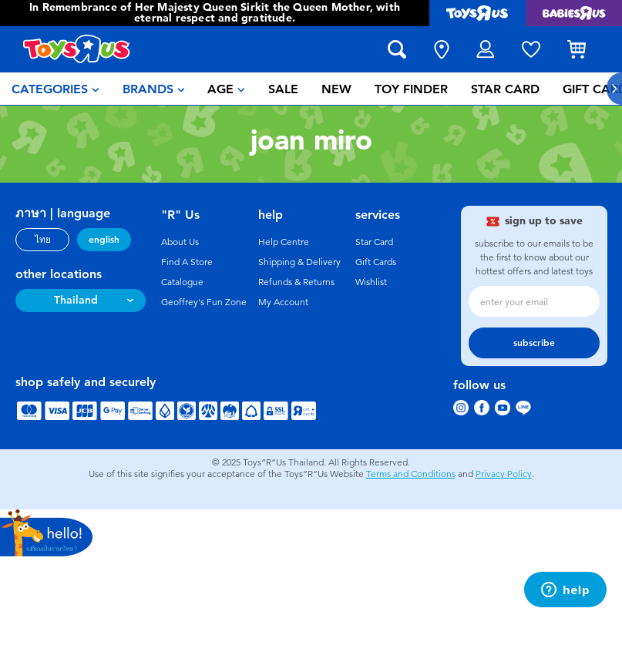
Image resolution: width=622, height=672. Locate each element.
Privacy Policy (504, 474)
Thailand (76, 300)
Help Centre (284, 242)
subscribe (534, 343)
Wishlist (371, 282)
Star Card (374, 242)
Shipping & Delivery (299, 262)
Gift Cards (376, 262)
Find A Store (187, 262)
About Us (180, 242)
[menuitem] (55, 89)
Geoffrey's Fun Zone (204, 302)
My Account (283, 302)
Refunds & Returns (296, 282)
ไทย (43, 240)
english (104, 240)
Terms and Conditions (411, 474)
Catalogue (182, 282)
